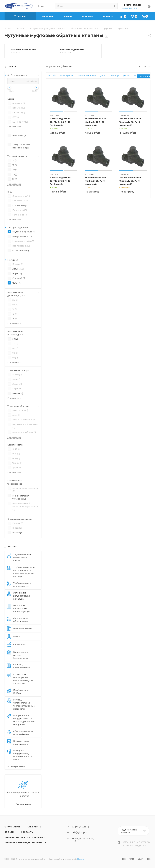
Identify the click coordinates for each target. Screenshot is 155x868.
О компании (12, 827)
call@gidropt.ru (80, 832)
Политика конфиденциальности (26, 843)
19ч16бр (115, 76)
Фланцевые (67, 76)
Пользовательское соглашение (25, 837)
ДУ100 (127, 76)
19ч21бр (52, 76)
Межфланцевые (87, 76)
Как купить (34, 827)
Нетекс (81, 859)
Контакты (27, 832)
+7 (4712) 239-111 (132, 5)
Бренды (9, 832)
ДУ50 (103, 76)
